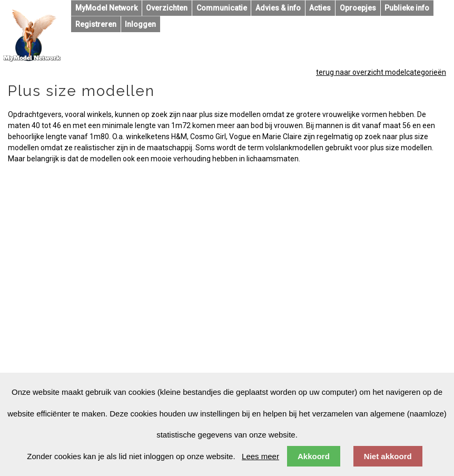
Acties (320, 8)
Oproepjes (358, 8)
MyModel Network (106, 8)
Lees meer (260, 456)
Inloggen (140, 24)
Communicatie (222, 8)
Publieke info (407, 8)
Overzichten (167, 8)
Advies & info (278, 8)
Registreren (96, 24)
